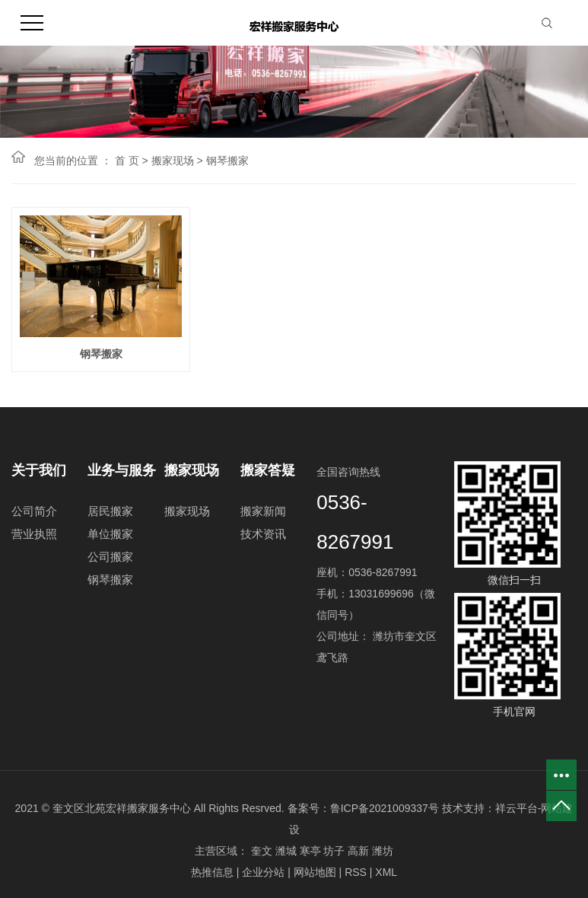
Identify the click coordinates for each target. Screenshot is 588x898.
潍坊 (383, 855)
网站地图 (315, 876)
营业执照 (34, 538)
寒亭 (310, 855)
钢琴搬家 (227, 161)
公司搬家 (110, 560)
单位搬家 (110, 538)
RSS (356, 876)
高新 (358, 855)
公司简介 (34, 515)
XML (386, 876)
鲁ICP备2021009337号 (385, 812)
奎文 (262, 855)
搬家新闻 (263, 515)
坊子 (334, 855)
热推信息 (212, 876)
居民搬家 (110, 515)
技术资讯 (263, 538)
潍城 (286, 855)
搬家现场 (173, 161)
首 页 (127, 161)
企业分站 (263, 876)
